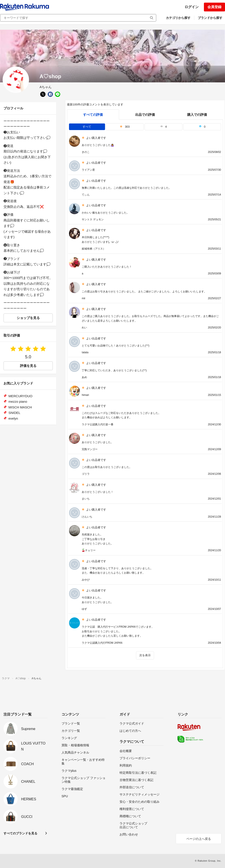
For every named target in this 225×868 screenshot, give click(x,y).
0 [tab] (202, 127)
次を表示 (145, 655)
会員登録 (214, 7)
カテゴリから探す (178, 18)
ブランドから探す (210, 18)
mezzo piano (18, 401)
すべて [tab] (87, 127)
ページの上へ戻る (199, 839)
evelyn (13, 418)
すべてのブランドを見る (20, 833)
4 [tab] (163, 127)
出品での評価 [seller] (145, 115)
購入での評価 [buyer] (197, 115)
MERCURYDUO (21, 396)
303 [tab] (125, 127)
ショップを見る (28, 318)
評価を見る (28, 366)
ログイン (192, 7)
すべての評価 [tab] (93, 115)
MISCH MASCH (20, 407)
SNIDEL (15, 413)
